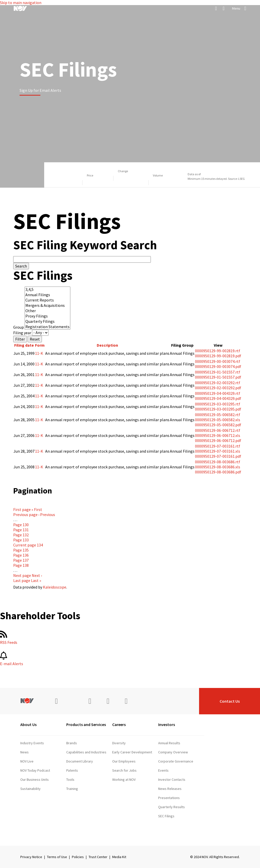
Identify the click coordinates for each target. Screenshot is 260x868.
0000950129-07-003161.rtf (218, 446)
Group (19, 327)
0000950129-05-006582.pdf (218, 425)
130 (21, 525)
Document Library (80, 761)
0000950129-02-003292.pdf (218, 388)
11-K (39, 353)
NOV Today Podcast (35, 770)
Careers (119, 724)
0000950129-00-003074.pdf (218, 366)
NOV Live (27, 761)
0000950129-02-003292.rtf (218, 383)
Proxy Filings (47, 316)
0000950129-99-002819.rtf (218, 351)
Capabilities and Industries (86, 752)
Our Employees (124, 761)
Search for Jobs (124, 770)
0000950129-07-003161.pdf (218, 456)
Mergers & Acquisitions (47, 305)
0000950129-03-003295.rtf (218, 404)
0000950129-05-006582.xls (218, 420)
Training (72, 789)
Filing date (24, 345)
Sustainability (30, 789)
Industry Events (32, 743)
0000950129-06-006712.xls (218, 435)
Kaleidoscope (55, 587)
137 (21, 560)
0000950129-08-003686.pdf (218, 472)
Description (107, 345)
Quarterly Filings (47, 321)
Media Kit (119, 857)
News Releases (170, 789)
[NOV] (20, 8)
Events (163, 770)
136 (21, 555)
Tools (70, 780)
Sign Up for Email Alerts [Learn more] (40, 90)
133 (21, 540)
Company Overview (173, 752)
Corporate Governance (176, 761)
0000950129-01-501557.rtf (218, 372)
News (25, 752)
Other (47, 311)
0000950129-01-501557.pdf (218, 377)
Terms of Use (57, 857)
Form (40, 345)
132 (21, 535)
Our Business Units (35, 780)
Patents (72, 770)
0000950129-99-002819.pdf (218, 356)
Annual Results (169, 743)
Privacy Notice (31, 857)
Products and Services (86, 724)
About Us (28, 724)
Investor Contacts (172, 780)
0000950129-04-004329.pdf (218, 398)
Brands (72, 743)
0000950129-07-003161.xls (218, 451)
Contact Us (230, 701)
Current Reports (47, 300)
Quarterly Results (172, 807)
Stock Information (172, 834)
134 (28, 545)
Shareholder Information (177, 825)
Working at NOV (124, 780)
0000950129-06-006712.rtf (218, 430)
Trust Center (98, 857)
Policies (78, 857)
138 (21, 565)
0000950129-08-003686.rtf (218, 462)
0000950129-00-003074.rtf (218, 361)
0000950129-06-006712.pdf (218, 440)
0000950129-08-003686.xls (218, 467)
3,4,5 (47, 289)
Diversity (119, 743)
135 (21, 550)
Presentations (169, 798)
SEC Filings (166, 816)
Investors (167, 724)
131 (21, 530)
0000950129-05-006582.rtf (218, 415)
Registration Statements (47, 327)
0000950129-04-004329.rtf (218, 393)
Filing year (22, 332)
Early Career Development (132, 752)
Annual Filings (47, 295)
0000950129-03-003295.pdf (218, 409)
